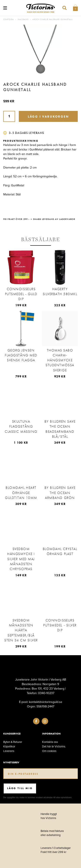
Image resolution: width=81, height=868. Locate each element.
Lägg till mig (20, 788)
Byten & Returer (13, 742)
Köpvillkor (9, 746)
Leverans (9, 751)
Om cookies (49, 751)
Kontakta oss (50, 742)
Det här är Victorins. (54, 746)
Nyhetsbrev (11, 762)
